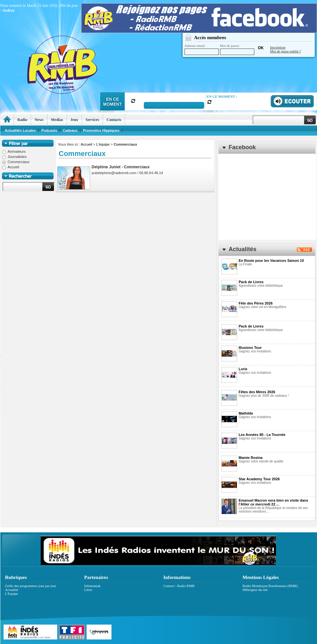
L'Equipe (12, 594)
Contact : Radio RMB (179, 586)
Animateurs (14, 151)
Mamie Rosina (251, 458)
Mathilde (246, 413)
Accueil (86, 144)
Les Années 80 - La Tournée (262, 435)
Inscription (278, 47)
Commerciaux (16, 162)
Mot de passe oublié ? (286, 51)
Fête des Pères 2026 (256, 303)
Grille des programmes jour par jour (31, 586)
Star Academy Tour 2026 (259, 479)
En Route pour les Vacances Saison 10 (271, 261)
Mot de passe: (237, 49)
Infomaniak (93, 586)
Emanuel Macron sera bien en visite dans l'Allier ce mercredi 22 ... (274, 502)
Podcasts (49, 130)
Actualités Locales (21, 130)
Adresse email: (202, 49)
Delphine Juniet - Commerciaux (121, 167)
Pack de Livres (251, 282)
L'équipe (103, 144)
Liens (88, 590)
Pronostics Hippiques (101, 130)
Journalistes (14, 157)
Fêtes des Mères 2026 (257, 392)
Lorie (243, 369)
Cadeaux (70, 130)
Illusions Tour (250, 348)
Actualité (12, 590)
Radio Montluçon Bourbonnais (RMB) (270, 586)
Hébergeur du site (255, 590)
